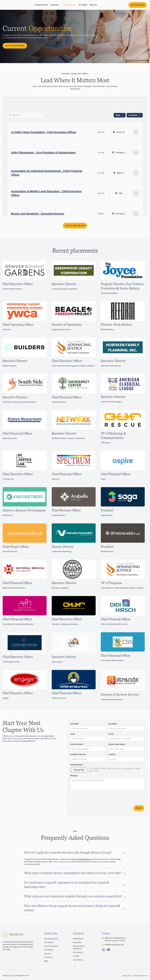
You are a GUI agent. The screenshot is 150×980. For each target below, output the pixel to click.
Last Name (113, 724)
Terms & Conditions (140, 976)
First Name (75, 724)
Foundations (78, 952)
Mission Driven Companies (79, 947)
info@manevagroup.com (114, 945)
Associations (78, 960)
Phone (111, 734)
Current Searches (69, 5)
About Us (93, 5)
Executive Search (42, 5)
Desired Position (77, 744)
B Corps (76, 956)
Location (112, 754)
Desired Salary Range (117, 744)
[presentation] (90, 797)
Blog (46, 961)
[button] (56, 5)
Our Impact (83, 5)
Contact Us (48, 957)
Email (73, 734)
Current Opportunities (81, 859)
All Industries (78, 939)
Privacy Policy (127, 976)
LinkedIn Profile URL (78, 754)
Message (74, 776)
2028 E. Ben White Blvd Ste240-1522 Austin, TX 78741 (115, 939)
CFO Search (49, 942)
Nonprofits (77, 942)
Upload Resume (77, 765)
